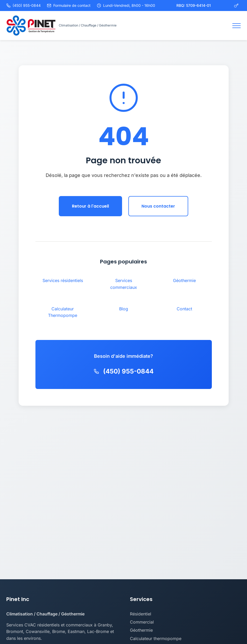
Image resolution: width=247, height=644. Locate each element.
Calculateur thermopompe (156, 638)
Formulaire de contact (69, 5)
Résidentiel (141, 614)
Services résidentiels (63, 280)
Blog (124, 309)
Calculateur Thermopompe (63, 312)
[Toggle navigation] (237, 26)
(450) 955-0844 (23, 5)
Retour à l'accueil (90, 206)
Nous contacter (158, 206)
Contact (184, 309)
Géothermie (184, 280)
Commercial (142, 622)
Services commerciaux (124, 284)
